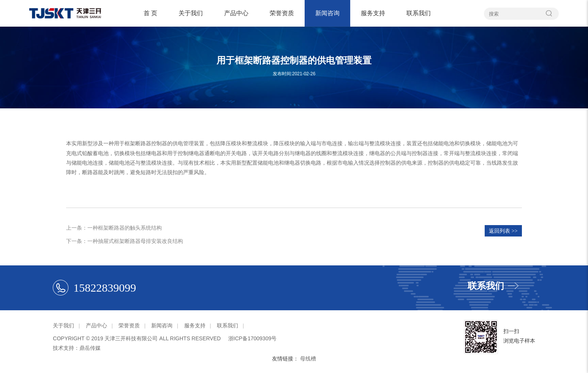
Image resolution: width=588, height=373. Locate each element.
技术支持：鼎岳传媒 (77, 348)
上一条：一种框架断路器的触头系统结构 (114, 228)
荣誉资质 (282, 13)
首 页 (150, 13)
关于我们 (191, 13)
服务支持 (373, 13)
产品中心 (236, 13)
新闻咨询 (327, 13)
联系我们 (419, 13)
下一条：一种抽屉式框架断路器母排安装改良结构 (125, 241)
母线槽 (308, 359)
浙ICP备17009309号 (253, 338)
